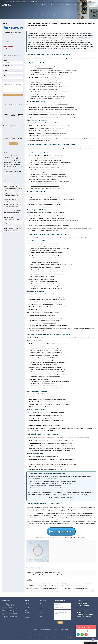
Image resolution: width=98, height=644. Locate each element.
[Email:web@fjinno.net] (86, 634)
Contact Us (42, 612)
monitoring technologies (62, 75)
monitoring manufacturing (48, 429)
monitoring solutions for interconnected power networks (62, 441)
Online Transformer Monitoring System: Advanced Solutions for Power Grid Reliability (79, 591)
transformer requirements (73, 221)
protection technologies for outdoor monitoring (51, 372)
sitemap (87, 641)
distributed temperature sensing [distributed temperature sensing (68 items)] (11, 199)
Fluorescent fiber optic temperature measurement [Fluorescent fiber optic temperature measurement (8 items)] (11, 207)
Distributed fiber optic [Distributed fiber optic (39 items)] (8, 184)
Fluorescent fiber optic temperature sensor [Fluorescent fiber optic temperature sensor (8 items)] (12, 210)
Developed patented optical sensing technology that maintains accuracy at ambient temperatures (51, 70)
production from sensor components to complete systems (51, 348)
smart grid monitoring (47, 418)
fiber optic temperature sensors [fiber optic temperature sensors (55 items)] (10, 193)
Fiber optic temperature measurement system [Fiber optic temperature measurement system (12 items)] (12, 223)
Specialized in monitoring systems (38, 258)
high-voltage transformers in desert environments (55, 96)
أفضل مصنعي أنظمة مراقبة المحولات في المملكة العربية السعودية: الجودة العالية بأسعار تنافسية (48, 574)
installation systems (44, 253)
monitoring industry (53, 394)
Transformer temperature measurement (28, 618)
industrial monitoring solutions (50, 323)
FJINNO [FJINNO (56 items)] (20, 193)
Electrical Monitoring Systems (39, 244)
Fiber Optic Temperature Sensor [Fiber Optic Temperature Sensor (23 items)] (11, 231)
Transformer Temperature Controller (28, 609)
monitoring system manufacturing (43, 229)
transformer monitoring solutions (56, 476)
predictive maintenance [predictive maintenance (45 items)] (8, 191)
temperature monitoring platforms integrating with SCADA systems (52, 80)
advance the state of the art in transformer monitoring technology (45, 519)
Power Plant (49, 184)
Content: (5, 81)
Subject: (5, 60)
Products (41, 606)
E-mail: (5, 71)
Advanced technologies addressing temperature (51, 464)
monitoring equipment (71, 115)
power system (31, 522)
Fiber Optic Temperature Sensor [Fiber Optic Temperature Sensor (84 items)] (11, 202)
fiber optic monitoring (52, 182)
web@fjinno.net (81, 1)
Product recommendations (12, 104)
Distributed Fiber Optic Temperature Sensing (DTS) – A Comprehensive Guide (43, 583)
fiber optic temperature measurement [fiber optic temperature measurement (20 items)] (12, 228)
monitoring (43, 158)
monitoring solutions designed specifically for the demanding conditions (65, 494)
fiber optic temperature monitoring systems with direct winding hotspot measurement (52, 92)
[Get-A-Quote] (78, 634)
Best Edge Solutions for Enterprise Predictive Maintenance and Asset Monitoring (78, 583)
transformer (83, 46)
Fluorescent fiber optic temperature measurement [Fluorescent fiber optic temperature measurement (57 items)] (11, 196)
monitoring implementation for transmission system (55, 226)
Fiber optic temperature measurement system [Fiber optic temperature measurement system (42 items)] (13, 188)
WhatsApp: (6, 76)
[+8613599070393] (82, 634)
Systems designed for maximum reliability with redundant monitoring (45, 186)
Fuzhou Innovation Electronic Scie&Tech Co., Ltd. (50, 633)
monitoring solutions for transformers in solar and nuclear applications (52, 176)
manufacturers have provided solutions (40, 123)
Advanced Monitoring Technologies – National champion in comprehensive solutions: (49, 344)
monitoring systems (47, 133)
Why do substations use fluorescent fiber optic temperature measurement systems (44, 591)
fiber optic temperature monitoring (43, 481)
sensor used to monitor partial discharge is (13, 164)
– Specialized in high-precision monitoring (42, 90)
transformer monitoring (54, 58)
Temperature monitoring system (36, 568)
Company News (43, 608)
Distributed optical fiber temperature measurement (72, 586)
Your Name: (6, 65)
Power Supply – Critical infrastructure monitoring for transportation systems (50, 128)
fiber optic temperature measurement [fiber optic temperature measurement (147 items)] (12, 204)
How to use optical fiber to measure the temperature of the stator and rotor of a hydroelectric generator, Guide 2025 (12, 157)
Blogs (49, 12)
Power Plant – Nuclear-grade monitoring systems (46, 216)
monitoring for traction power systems (47, 316)
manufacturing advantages (59, 297)
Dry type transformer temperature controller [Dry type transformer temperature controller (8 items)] (12, 213)
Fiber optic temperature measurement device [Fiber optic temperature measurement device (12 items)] (13, 220)
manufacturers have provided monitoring (37, 412)
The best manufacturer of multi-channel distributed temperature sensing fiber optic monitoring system (13, 171)
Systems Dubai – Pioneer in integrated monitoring (45, 66)
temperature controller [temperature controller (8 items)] (8, 215)
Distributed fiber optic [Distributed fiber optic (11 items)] (8, 217)
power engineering (71, 112)
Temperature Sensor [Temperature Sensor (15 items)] (8, 226)
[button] (95, 627)
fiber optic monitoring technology (48, 384)
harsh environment (53, 256)
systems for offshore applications (47, 274)
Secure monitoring (45, 467)
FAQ (40, 619)
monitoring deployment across (54, 126)
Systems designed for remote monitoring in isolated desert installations (46, 376)
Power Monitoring (36, 356)
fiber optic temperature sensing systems (45, 68)
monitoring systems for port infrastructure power (46, 270)
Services (41, 610)
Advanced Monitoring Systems (35, 156)
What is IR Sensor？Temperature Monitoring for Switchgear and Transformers (43, 588)
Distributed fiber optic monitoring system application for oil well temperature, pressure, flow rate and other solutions (50, 586)
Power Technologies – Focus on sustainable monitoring (44, 168)
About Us (41, 604)
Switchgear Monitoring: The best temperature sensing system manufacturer (45, 572)
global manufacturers (53, 364)
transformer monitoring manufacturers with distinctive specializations (75, 238)
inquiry (41, 614)
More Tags (21, 233)
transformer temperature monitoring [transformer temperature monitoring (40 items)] (11, 186)
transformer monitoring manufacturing (57, 194)
